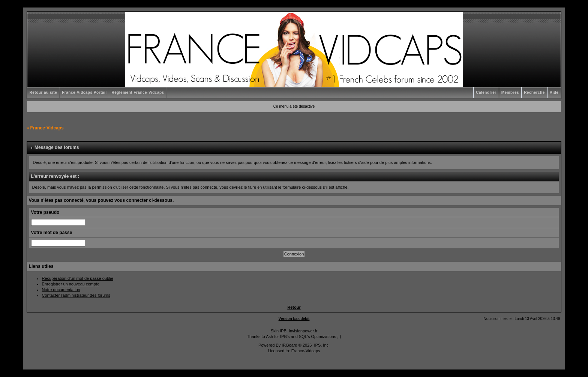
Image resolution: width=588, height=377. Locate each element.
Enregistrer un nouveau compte (71, 284)
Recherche (534, 92)
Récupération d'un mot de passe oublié (78, 278)
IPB (283, 331)
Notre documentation (61, 290)
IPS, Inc (321, 345)
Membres (510, 92)
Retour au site (43, 92)
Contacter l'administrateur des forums (76, 295)
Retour (294, 307)
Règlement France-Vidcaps (138, 92)
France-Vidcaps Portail (84, 92)
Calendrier (486, 92)
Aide (554, 92)
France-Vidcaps (47, 128)
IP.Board (289, 345)
